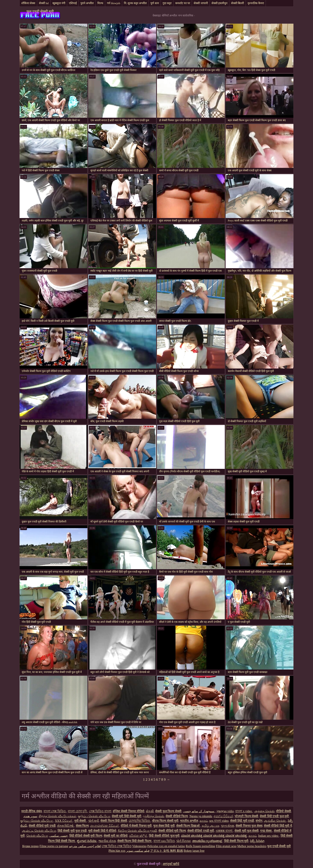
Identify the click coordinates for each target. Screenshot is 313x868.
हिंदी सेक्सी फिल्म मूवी (236, 841)
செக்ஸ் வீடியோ (37, 836)
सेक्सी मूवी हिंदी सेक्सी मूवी (127, 816)
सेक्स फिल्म (82, 826)
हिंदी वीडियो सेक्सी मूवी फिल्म (86, 836)
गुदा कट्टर (167, 3)
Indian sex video (269, 836)
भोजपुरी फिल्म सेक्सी (246, 816)
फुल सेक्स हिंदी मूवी (164, 826)
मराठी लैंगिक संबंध (32, 811)
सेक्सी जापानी (201, 3)
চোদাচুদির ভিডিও (140, 821)
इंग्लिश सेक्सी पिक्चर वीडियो (129, 811)
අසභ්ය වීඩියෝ (223, 816)
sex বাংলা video (219, 821)
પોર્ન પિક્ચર (183, 841)
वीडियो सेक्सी (284, 811)
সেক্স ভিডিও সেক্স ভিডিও (117, 846)
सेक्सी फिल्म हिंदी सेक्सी (114, 821)
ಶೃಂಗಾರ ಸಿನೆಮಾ (87, 841)
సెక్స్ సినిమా (257, 841)
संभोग (259, 821)
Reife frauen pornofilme (201, 846)
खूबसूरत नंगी (59, 3)
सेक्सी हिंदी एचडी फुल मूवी (274, 816)
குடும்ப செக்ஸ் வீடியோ (94, 816)
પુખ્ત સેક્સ (228, 826)
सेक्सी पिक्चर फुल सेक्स (249, 826)
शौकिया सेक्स (28, 3)
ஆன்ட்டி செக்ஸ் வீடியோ (39, 831)
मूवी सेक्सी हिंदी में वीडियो (102, 831)
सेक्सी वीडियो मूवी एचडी (42, 826)
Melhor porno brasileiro (252, 846)
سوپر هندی (30, 816)
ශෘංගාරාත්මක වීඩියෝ (105, 826)
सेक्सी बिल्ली (237, 3)
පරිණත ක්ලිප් (138, 836)
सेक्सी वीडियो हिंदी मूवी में (278, 826)
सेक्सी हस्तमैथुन (219, 3)
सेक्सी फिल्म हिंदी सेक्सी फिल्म (135, 841)
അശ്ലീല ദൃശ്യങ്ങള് (207, 841)
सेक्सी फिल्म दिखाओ (188, 826)
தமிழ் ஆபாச (211, 826)
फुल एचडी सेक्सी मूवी (40, 11)
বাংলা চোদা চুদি (78, 811)
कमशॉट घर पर (183, 3)
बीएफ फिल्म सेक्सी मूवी (165, 821)
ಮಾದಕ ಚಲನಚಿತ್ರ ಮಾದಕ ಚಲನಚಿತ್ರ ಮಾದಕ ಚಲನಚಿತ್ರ (214, 836)
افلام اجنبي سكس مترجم (85, 846)
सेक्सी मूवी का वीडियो (116, 836)
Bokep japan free (194, 851)
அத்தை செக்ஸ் (265, 811)
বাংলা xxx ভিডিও (164, 841)
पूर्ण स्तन (155, 3)
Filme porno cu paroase (54, 846)
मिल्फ (100, 3)
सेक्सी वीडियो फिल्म (177, 816)
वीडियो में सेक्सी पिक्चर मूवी (136, 826)
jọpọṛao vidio (225, 811)
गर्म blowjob (114, 3)
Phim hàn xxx (117, 851)
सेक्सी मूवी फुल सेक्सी (247, 831)
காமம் (204, 821)
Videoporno (139, 846)
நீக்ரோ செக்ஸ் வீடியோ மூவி (137, 831)
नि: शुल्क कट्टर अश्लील (135, 3)
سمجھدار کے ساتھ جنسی (199, 811)
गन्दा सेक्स (266, 831)
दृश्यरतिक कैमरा (256, 3)
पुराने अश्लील (87, 3)
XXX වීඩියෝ (64, 821)
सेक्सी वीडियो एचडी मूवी (201, 831)
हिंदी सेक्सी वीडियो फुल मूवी (164, 836)
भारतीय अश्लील (189, 821)
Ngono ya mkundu (201, 816)
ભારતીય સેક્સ (107, 841)
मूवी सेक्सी (81, 821)
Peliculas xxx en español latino (166, 846)
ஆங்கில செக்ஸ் (275, 821)
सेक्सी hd (44, 3)
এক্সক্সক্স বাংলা (224, 831)
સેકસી (150, 811)
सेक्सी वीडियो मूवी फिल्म (172, 831)
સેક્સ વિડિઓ (66, 826)
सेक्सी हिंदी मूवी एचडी (242, 821)
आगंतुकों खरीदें (171, 864)
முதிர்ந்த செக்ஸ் (154, 816)
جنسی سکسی (59, 836)
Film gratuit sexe (226, 846)
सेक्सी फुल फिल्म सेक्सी (168, 811)
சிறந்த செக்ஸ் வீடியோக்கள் (57, 816)
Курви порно (30, 846)
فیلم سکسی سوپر (138, 851)
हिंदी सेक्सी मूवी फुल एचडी (72, 831)
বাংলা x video (244, 811)
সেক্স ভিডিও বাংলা (100, 811)
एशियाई (73, 3)
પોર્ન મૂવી (94, 821)
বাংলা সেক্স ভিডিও (55, 811)
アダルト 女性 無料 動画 (167, 851)
